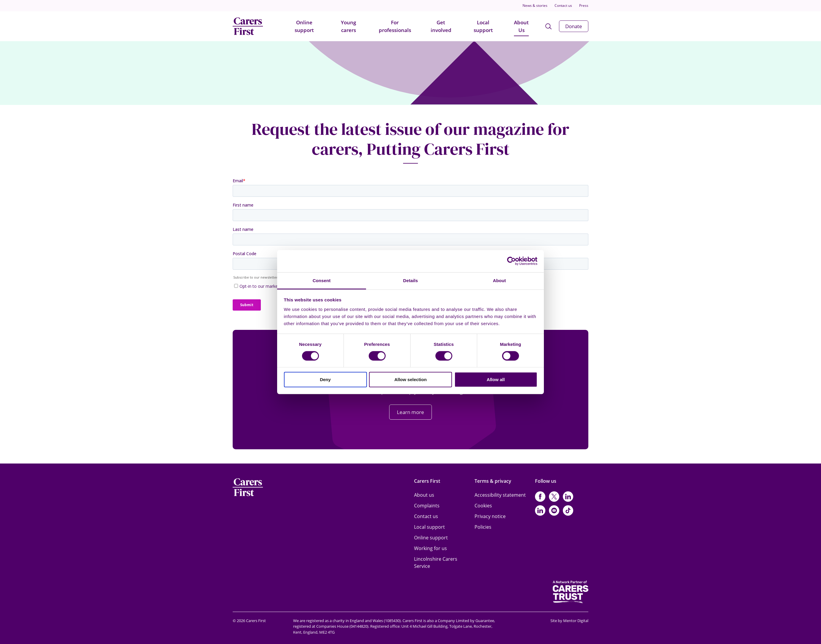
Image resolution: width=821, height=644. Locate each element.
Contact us (563, 5)
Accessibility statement (500, 495)
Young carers (348, 26)
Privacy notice (490, 516)
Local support (483, 26)
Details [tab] (410, 280)
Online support (304, 26)
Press (584, 5)
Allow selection (410, 379)
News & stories (535, 5)
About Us (521, 26)
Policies (483, 527)
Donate (574, 26)
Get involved (441, 26)
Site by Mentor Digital (569, 621)
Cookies (483, 506)
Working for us (431, 548)
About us (424, 495)
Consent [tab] (322, 280)
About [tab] (499, 280)
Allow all (496, 379)
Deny (325, 379)
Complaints (427, 506)
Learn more (410, 412)
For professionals (395, 26)
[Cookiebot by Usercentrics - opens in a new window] (511, 261)
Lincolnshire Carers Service (436, 562)
